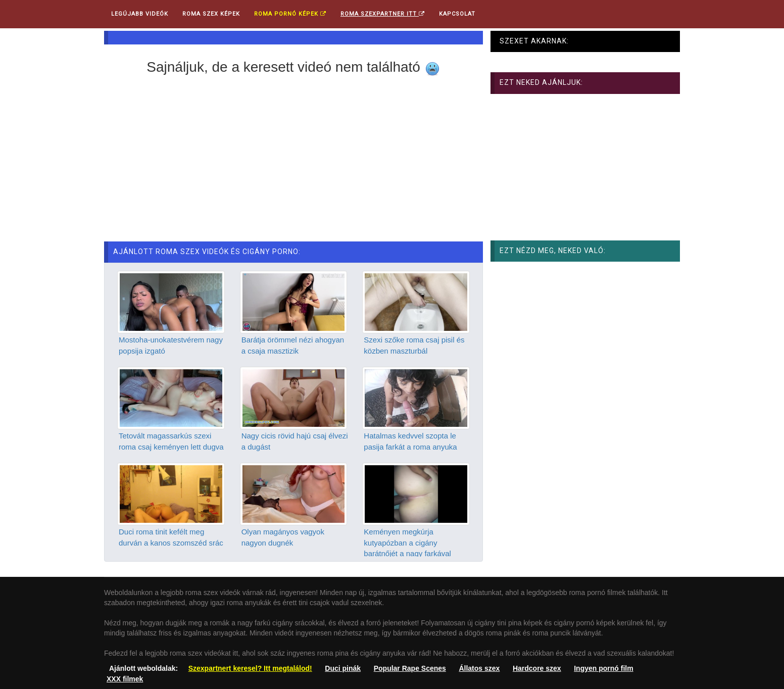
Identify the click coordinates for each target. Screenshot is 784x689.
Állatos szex (479, 668)
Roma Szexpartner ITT (383, 14)
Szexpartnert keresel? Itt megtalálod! (250, 668)
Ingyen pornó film (603, 668)
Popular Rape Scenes (410, 668)
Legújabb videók (140, 14)
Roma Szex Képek (211, 14)
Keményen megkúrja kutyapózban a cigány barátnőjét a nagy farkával (407, 543)
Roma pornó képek (290, 14)
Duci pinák (343, 668)
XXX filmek (125, 679)
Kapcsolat (457, 14)
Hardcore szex (537, 668)
